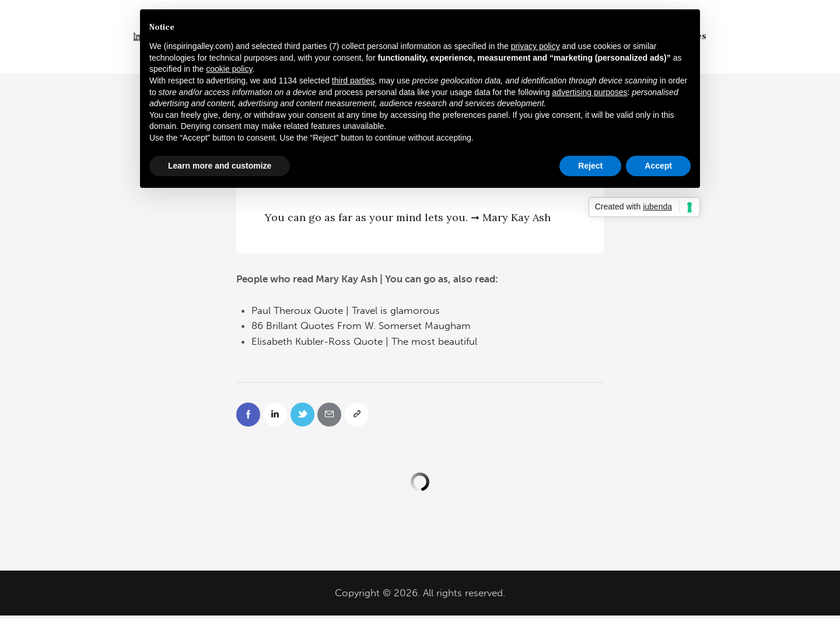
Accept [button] (658, 166)
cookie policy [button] (229, 69)
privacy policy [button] (535, 46)
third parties (353, 81)
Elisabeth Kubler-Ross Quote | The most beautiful (364, 341)
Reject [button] (590, 166)
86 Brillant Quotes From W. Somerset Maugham (361, 326)
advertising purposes (589, 92)
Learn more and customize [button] (220, 166)
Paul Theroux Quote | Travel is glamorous (346, 310)
